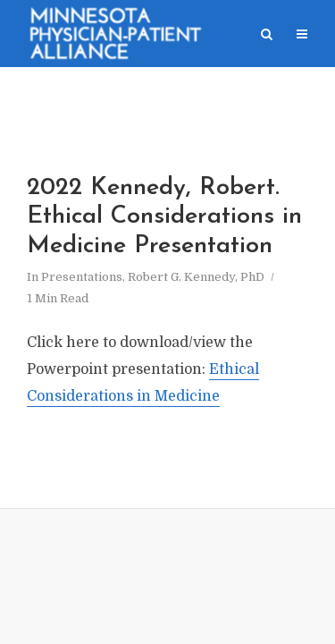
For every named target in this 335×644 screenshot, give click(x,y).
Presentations (82, 277)
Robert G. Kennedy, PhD (196, 277)
